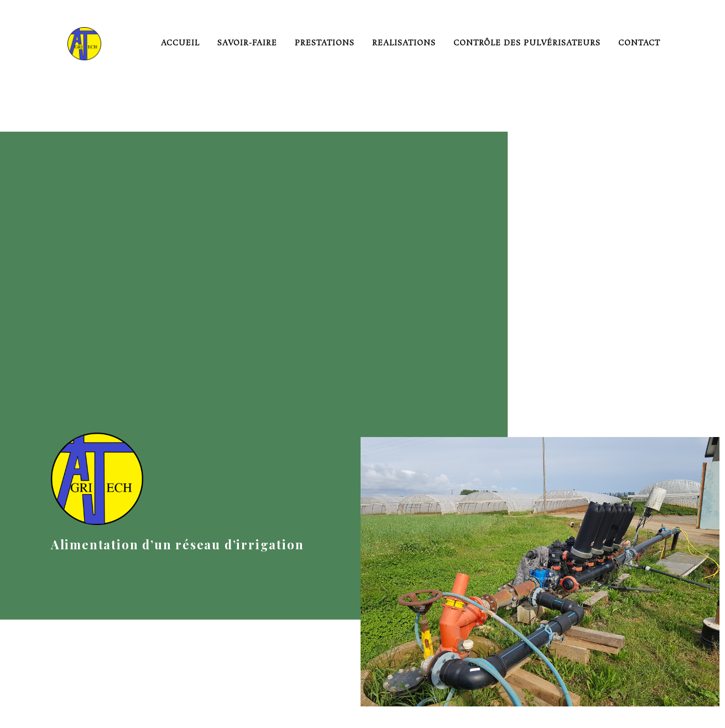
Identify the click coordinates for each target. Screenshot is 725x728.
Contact (639, 43)
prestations (325, 43)
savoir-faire (247, 43)
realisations (404, 43)
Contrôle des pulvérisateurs (527, 43)
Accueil (180, 43)
